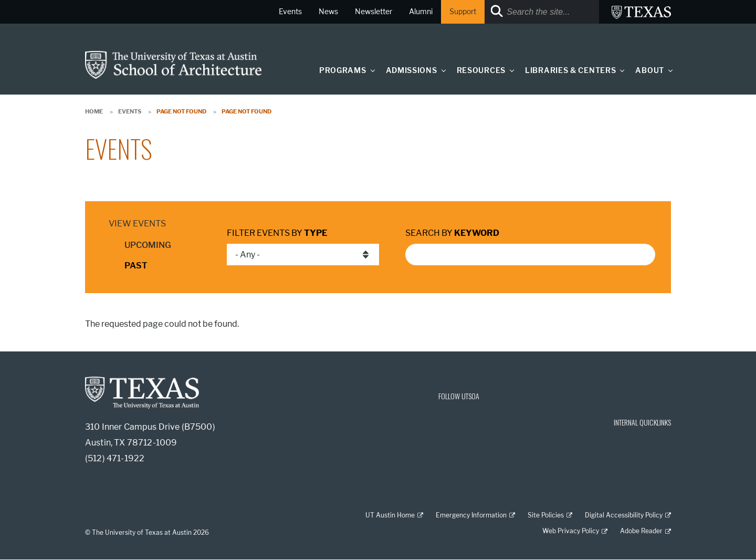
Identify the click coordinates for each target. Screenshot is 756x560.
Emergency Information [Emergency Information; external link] (471, 515)
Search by (452, 233)
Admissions (412, 71)
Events (130, 111)
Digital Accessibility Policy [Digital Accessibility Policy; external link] (624, 515)
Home (94, 111)
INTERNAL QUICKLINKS (642, 422)
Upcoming (148, 245)
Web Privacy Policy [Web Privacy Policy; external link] (571, 531)
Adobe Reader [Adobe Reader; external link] (641, 531)
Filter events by (277, 233)
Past (136, 266)
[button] (370, 70)
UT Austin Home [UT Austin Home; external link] (390, 515)
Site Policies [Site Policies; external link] (546, 515)
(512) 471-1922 (115, 458)
